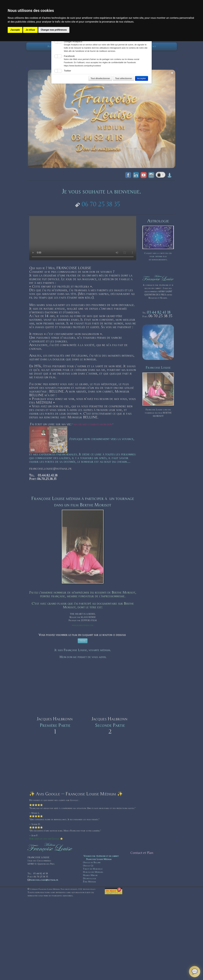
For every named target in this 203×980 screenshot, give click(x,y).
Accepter (142, 78)
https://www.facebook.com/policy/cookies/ (83, 66)
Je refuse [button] (30, 30)
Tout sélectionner (124, 78)
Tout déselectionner (100, 78)
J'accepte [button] (15, 30)
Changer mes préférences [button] (54, 30)
